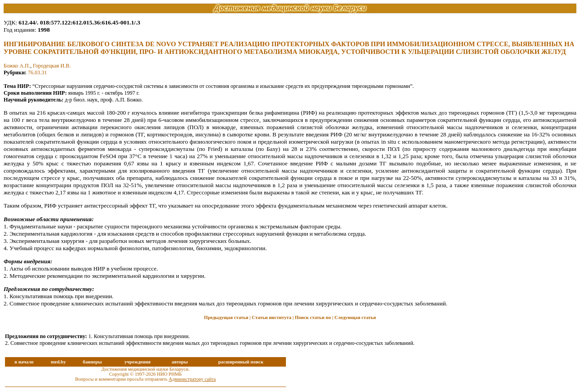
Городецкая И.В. (52, 66)
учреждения (137, 362)
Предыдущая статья (226, 317)
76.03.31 (38, 73)
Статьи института (272, 317)
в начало (24, 362)
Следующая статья (355, 317)
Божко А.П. (17, 66)
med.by (58, 362)
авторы (180, 362)
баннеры (92, 362)
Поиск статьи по (313, 317)
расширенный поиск (241, 362)
